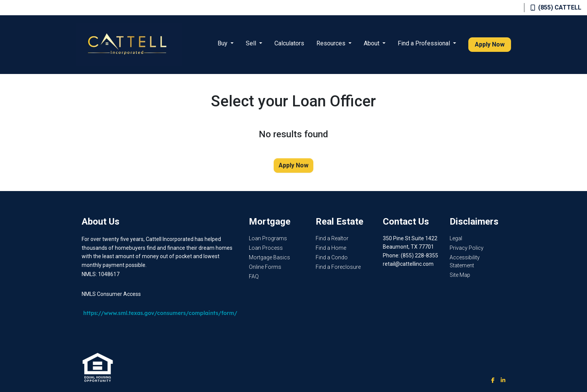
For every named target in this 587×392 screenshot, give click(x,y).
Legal (456, 238)
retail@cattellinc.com (408, 264)
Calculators (289, 43)
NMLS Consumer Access (111, 294)
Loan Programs (268, 238)
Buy (223, 43)
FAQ (254, 276)
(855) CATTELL (556, 7)
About (372, 43)
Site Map (460, 275)
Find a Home (331, 248)
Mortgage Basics (269, 257)
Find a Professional (425, 43)
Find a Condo (332, 257)
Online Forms (265, 267)
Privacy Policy (467, 248)
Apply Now (490, 44)
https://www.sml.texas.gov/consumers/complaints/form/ (160, 313)
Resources (332, 43)
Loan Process (266, 248)
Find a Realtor (332, 238)
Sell (252, 43)
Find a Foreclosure (338, 267)
